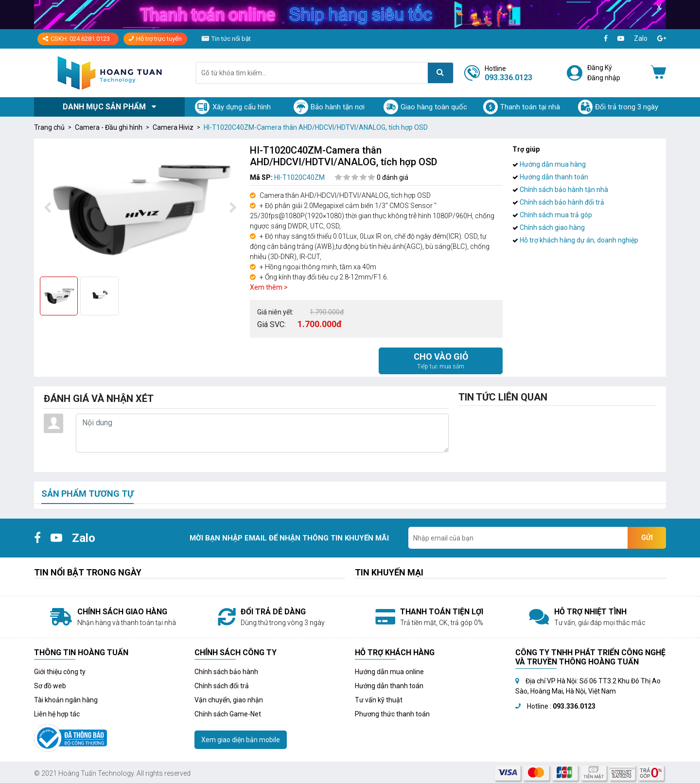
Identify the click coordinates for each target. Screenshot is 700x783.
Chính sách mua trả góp (552, 215)
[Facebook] (606, 39)
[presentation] (47, 208)
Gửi (647, 538)
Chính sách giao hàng (549, 227)
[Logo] (109, 73)
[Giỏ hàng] (658, 73)
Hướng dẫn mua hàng (549, 164)
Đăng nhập (604, 78)
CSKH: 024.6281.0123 (76, 39)
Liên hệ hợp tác (57, 714)
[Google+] (662, 39)
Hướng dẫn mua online (389, 672)
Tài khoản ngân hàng (66, 700)
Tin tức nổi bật (231, 39)
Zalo (641, 38)
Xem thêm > (269, 287)
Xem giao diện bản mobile (241, 740)
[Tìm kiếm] (440, 73)
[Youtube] (621, 39)
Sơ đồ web (50, 686)
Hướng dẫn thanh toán (550, 177)
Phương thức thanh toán (392, 714)
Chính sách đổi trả (222, 686)
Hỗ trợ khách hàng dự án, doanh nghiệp (575, 240)
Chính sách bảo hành (226, 672)
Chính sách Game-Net (228, 714)
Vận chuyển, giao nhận (229, 700)
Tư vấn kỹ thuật (379, 700)
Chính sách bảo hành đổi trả (558, 202)
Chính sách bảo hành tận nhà (560, 190)
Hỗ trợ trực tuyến (155, 39)
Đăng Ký (600, 68)
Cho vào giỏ (441, 361)
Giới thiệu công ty (60, 672)
